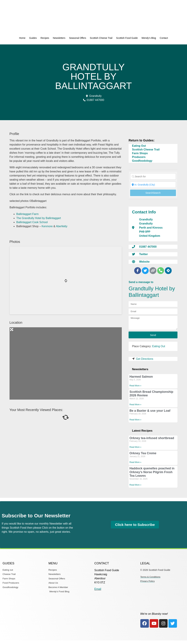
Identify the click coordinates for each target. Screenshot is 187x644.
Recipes (45, 38)
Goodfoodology (142, 161)
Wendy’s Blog (149, 38)
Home (22, 38)
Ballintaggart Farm (28, 214)
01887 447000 (148, 247)
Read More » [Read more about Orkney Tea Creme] (135, 462)
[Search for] (153, 176)
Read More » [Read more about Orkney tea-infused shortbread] (135, 447)
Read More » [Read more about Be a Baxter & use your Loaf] (135, 420)
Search (153, 193)
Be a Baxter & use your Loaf (150, 411)
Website (144, 262)
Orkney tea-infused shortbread (152, 438)
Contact (164, 38)
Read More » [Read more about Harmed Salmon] (135, 386)
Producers (139, 157)
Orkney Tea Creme (143, 453)
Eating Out (139, 146)
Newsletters (59, 38)
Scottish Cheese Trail (101, 38)
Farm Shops (140, 153)
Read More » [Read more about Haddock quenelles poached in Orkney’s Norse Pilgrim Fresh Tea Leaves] (135, 485)
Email (98, 589)
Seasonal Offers (77, 38)
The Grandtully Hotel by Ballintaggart (39, 218)
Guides (33, 38)
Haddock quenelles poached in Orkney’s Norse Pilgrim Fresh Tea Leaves (152, 472)
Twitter (143, 254)
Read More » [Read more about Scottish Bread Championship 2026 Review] (135, 405)
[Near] (153, 185)
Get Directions (145, 359)
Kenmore (47, 226)
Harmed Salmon (141, 377)
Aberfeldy (62, 226)
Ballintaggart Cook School (32, 222)
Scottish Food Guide (127, 38)
